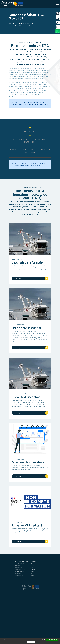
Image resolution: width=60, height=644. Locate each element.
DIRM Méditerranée (29, 569)
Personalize (31, 642)
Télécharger (18, 279)
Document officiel (22, 394)
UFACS (30, 569)
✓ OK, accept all (52, 640)
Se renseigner (18, 541)
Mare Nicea (12, 23)
